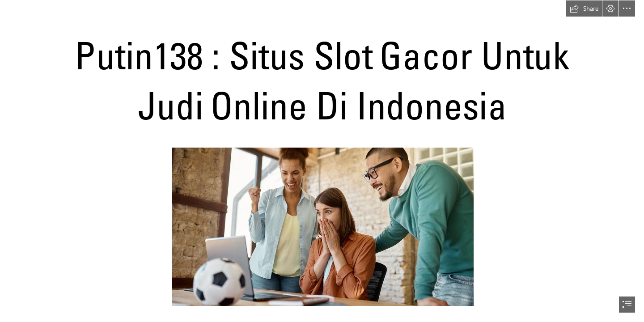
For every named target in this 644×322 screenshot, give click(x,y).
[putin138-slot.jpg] (322, 226)
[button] (584, 8)
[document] (322, 161)
